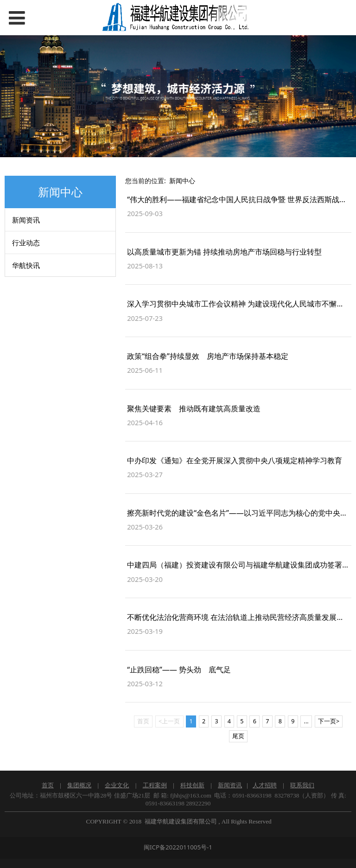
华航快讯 (26, 265)
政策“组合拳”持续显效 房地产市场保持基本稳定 (208, 356)
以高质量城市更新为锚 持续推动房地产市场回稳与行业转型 (224, 252)
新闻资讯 (26, 220)
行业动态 (26, 243)
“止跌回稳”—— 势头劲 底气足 (179, 670)
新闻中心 (182, 181)
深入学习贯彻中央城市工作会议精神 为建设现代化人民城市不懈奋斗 (239, 304)
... (306, 721)
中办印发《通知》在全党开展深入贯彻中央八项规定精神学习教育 (235, 460)
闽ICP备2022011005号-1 (178, 847)
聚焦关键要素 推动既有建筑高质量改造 (194, 408)
